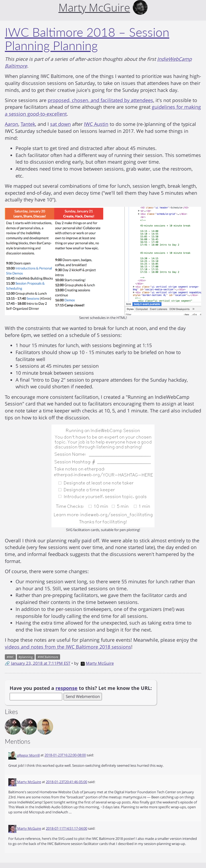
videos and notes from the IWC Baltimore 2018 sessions (68, 647)
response (67, 688)
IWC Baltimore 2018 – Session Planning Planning (87, 39)
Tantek (28, 124)
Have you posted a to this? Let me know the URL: (81, 688)
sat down (60, 124)
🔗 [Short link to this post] (7, 663)
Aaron (12, 124)
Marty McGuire (97, 663)
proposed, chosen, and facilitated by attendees (100, 100)
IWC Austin (96, 124)
